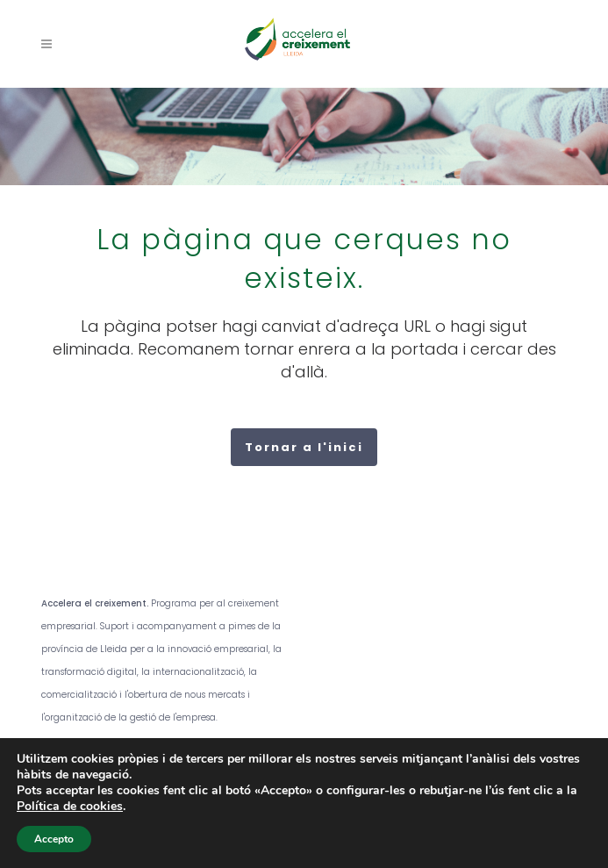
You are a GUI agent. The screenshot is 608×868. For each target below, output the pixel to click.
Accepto (54, 839)
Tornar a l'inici (304, 447)
